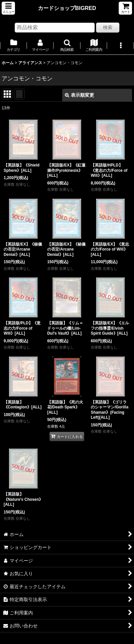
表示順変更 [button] (79, 95)
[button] (8, 8)
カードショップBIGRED (67, 8)
